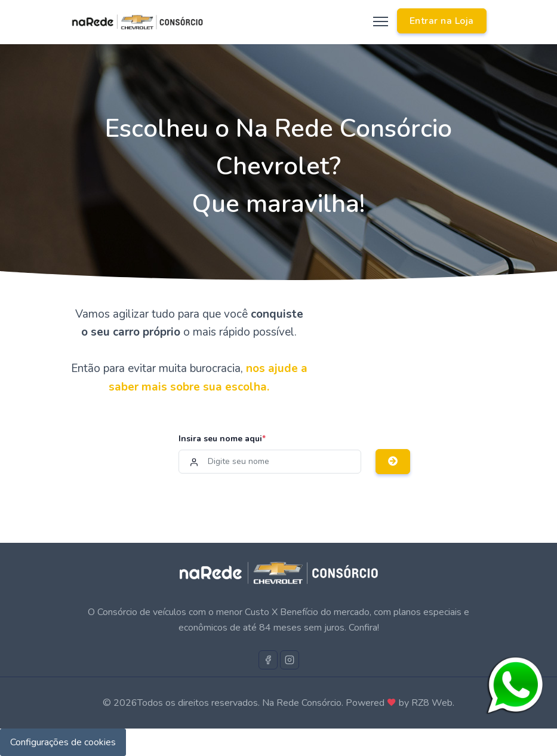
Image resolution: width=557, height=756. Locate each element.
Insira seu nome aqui (222, 439)
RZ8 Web (432, 703)
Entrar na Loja (442, 21)
